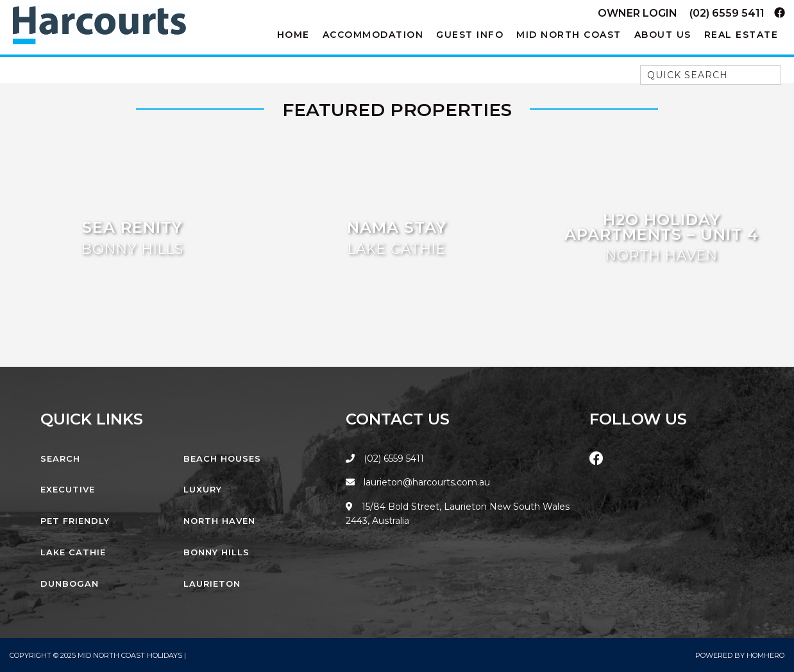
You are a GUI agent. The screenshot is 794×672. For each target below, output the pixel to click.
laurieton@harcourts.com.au (418, 482)
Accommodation (373, 35)
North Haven (219, 521)
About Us (663, 35)
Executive (68, 489)
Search (60, 458)
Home (293, 35)
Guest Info (470, 35)
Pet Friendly (75, 521)
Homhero (765, 655)
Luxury (203, 489)
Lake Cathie (73, 552)
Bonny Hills (216, 552)
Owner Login (638, 13)
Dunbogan (70, 584)
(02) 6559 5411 (727, 13)
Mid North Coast (569, 35)
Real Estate (741, 35)
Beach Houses (222, 458)
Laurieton (212, 584)
